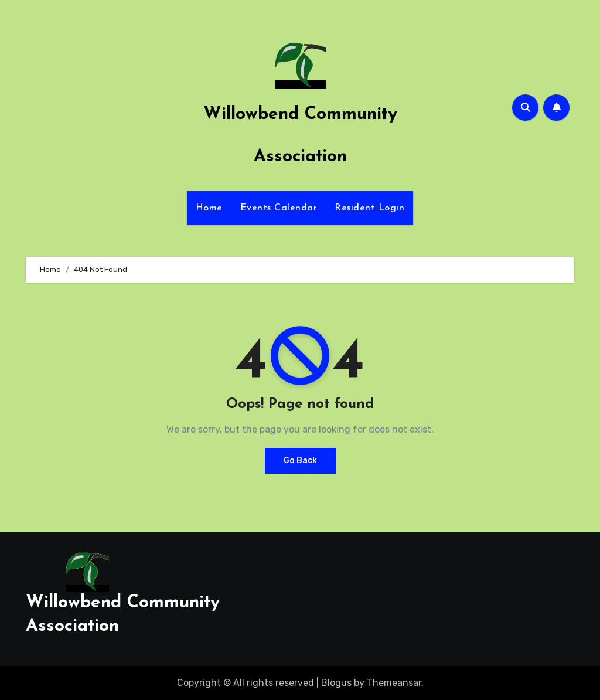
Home (209, 208)
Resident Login (369, 208)
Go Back (300, 461)
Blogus (336, 683)
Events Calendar (279, 208)
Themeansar (394, 683)
